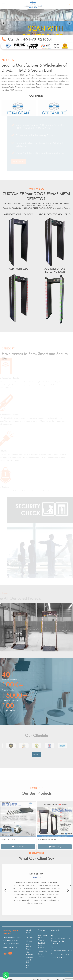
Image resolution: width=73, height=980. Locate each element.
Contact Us (29, 967)
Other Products (8, 487)
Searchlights (7, 451)
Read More (14, 161)
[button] (70, 23)
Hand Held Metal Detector (13, 414)
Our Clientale (30, 953)
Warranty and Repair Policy (30, 960)
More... (36, 754)
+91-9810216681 (40, 39)
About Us (30, 938)
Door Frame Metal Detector (13, 378)
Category (30, 941)
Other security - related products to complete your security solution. (29, 491)
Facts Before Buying (29, 947)
